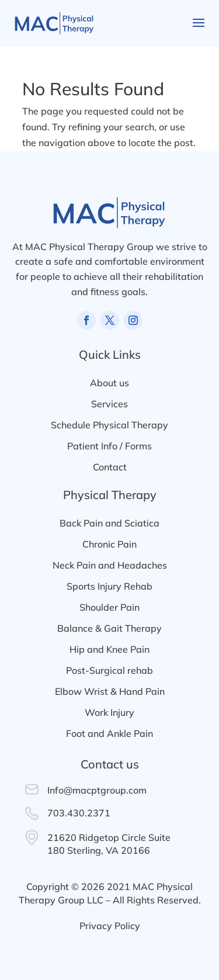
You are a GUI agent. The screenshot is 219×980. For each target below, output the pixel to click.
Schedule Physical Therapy (109, 425)
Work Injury (109, 712)
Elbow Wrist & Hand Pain (110, 691)
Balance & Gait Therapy (109, 628)
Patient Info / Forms (109, 446)
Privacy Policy (110, 926)
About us (109, 383)
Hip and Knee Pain (109, 649)
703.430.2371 (79, 813)
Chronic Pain (109, 544)
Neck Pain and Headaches (110, 565)
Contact (110, 467)
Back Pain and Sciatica (109, 523)
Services (109, 404)
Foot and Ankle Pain (109, 733)
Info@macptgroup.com (97, 790)
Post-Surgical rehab (109, 670)
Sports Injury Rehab (109, 586)
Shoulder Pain (109, 607)
